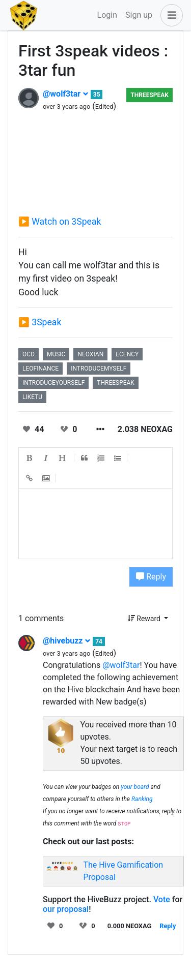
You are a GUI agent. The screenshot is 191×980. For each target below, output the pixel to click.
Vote (162, 899)
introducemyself (99, 369)
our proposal (66, 909)
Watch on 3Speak (66, 222)
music (56, 354)
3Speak (46, 322)
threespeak (116, 383)
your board (135, 787)
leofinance (40, 369)
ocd (29, 354)
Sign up (139, 15)
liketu (32, 397)
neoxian (90, 354)
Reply (151, 577)
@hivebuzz (67, 641)
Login (107, 15)
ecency (127, 354)
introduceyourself (53, 383)
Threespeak (149, 95)
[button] (170, 15)
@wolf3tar (66, 94)
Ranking (142, 799)
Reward (145, 619)
